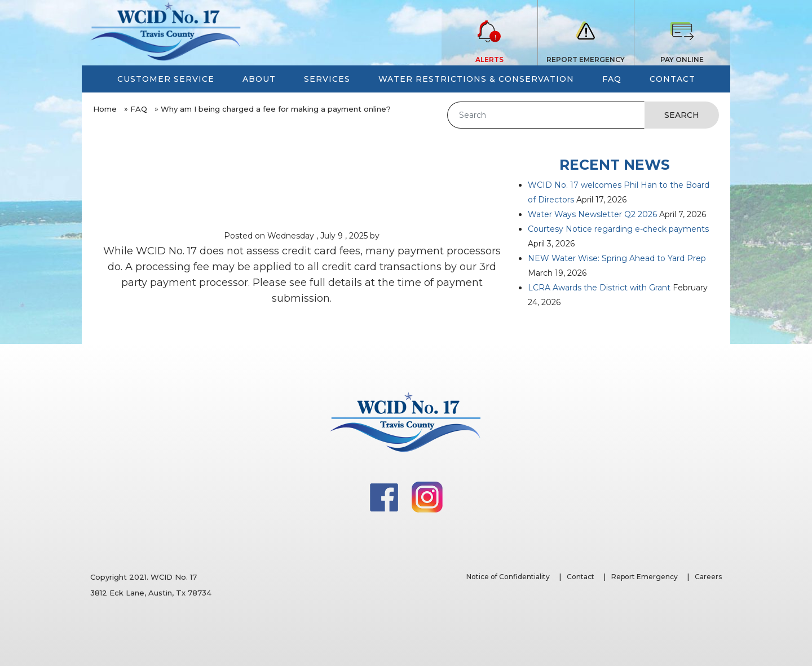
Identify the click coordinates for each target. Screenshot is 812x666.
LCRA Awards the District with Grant (599, 288)
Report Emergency (645, 577)
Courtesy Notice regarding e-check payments (618, 229)
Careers (708, 577)
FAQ (139, 109)
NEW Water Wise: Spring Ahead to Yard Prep (617, 258)
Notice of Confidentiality (508, 577)
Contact (581, 577)
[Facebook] (385, 496)
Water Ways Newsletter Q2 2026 (592, 214)
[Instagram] (427, 496)
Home (105, 109)
